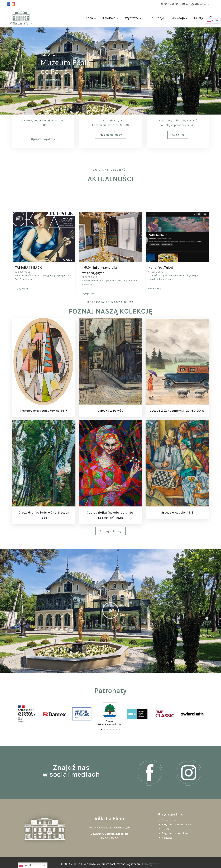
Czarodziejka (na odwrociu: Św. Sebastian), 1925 (110, 515)
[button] (110, 611)
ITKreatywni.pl (151, 864)
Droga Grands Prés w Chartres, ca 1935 (44, 515)
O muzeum (169, 820)
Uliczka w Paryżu (110, 411)
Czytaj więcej (21, 288)
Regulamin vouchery (175, 833)
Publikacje (156, 18)
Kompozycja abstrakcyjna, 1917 (44, 411)
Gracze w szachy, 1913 (177, 513)
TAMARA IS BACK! (29, 267)
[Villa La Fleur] (21, 18)
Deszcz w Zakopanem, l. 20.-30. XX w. (177, 411)
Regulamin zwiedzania (177, 824)
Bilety (199, 18)
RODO (165, 829)
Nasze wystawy (51, 80)
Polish (25, 865)
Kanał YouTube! (161, 267)
